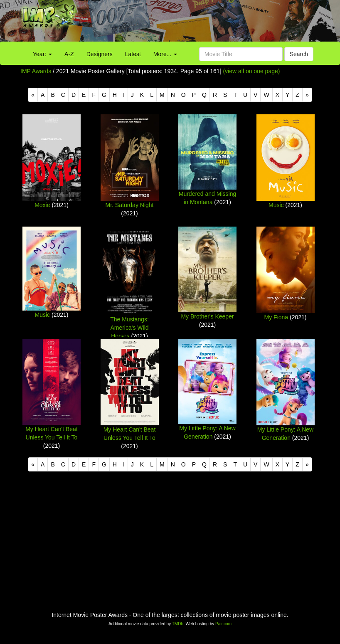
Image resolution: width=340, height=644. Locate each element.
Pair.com (223, 624)
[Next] (307, 95)
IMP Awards (36, 71)
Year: (42, 54)
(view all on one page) (251, 71)
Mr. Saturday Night (130, 205)
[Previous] (33, 95)
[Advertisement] (212, 23)
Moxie (42, 205)
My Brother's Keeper (207, 316)
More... (165, 54)
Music (276, 205)
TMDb (178, 624)
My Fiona (276, 317)
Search (299, 54)
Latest (133, 54)
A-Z (69, 54)
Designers (100, 54)
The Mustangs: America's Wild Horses (129, 328)
